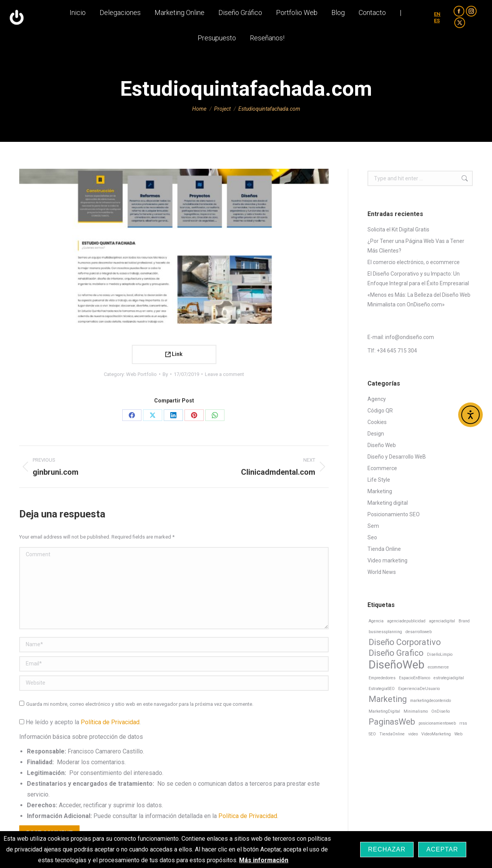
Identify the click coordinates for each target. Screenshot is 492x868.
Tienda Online (384, 549)
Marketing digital (388, 503)
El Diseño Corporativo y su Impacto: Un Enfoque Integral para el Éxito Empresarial (418, 279)
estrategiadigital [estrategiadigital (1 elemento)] (449, 678)
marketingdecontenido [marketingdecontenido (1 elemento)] (430, 701)
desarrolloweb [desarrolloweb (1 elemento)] (419, 632)
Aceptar (442, 849)
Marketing (380, 491)
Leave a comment (224, 374)
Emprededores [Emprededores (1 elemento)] (382, 678)
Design (376, 434)
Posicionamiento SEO (394, 514)
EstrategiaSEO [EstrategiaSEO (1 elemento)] (382, 689)
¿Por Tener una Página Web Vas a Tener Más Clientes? (416, 246)
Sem (373, 526)
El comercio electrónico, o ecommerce (414, 262)
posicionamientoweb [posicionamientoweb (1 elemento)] (437, 723)
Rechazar (387, 849)
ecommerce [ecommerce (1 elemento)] (438, 667)
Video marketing (387, 560)
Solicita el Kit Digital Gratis (398, 229)
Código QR (380, 411)
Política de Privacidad (110, 722)
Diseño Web (382, 445)
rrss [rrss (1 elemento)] (463, 723)
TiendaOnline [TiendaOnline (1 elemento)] (392, 734)
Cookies (377, 422)
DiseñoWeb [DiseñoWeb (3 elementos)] (396, 665)
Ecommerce (382, 468)
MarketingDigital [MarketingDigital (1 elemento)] (384, 711)
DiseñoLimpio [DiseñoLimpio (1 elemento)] (440, 654)
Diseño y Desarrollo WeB (397, 457)
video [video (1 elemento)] (413, 734)
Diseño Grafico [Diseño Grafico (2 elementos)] (396, 653)
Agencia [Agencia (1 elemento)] (376, 621)
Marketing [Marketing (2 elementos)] (388, 699)
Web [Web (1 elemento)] (458, 734)
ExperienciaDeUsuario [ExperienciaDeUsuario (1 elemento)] (419, 689)
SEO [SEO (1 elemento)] (372, 734)
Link (174, 354)
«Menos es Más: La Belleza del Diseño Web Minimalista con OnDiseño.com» (419, 300)
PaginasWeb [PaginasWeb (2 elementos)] (392, 722)
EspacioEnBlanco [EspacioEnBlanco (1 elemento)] (415, 678)
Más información (264, 860)
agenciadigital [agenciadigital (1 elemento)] (442, 621)
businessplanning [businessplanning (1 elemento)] (385, 632)
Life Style (379, 480)
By (165, 374)
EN (437, 25)
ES (437, 32)
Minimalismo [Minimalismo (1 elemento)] (416, 711)
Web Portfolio (141, 374)
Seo (372, 537)
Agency (377, 399)
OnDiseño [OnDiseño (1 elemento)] (440, 711)
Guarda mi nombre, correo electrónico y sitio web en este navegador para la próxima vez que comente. (140, 704)
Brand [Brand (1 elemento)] (464, 621)
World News (382, 572)
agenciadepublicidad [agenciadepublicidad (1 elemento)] (406, 621)
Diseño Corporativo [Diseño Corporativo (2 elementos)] (405, 642)
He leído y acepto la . (80, 722)
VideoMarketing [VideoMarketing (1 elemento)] (436, 734)
